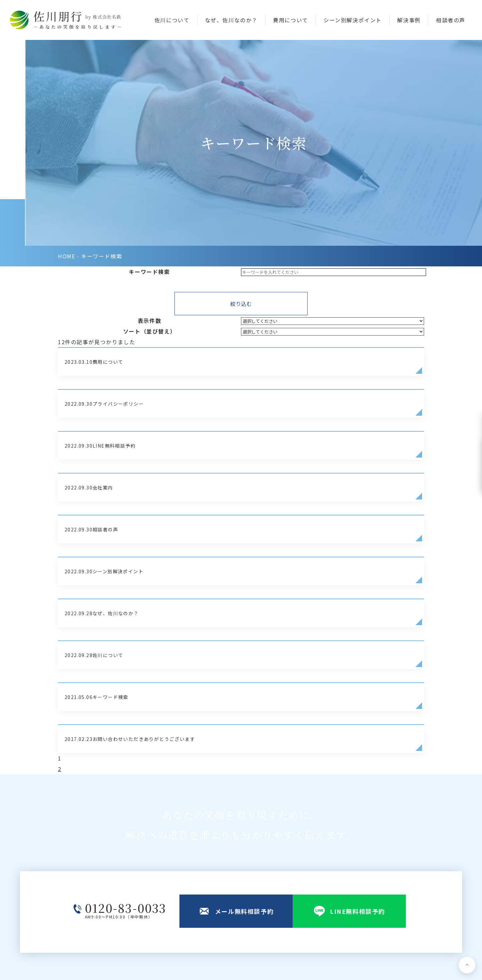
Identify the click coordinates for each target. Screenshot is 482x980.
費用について (291, 20)
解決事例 (409, 20)
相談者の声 (451, 20)
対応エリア (304, 904)
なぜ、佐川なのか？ (231, 20)
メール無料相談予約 (247, 886)
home (67, 64)
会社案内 (368, 851)
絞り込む (241, 113)
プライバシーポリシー (81, 962)
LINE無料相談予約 (246, 904)
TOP (229, 851)
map (165, 887)
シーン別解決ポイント (353, 20)
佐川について (172, 20)
